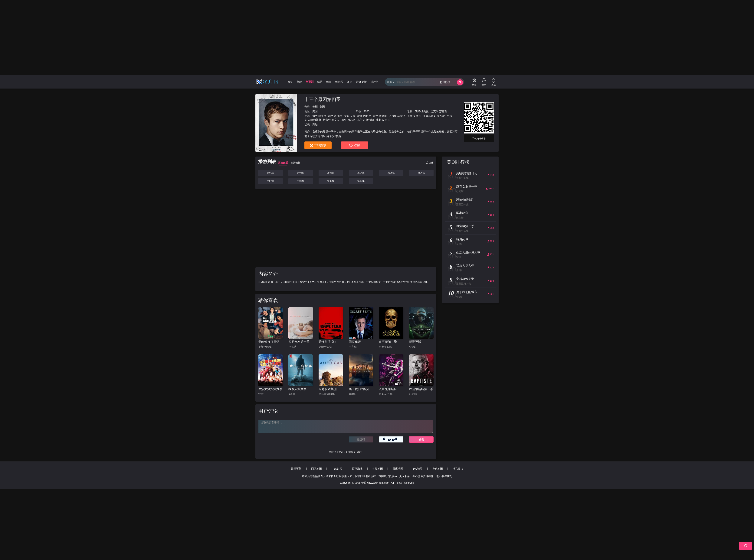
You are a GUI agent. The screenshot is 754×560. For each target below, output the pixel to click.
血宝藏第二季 (388, 342)
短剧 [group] (350, 82)
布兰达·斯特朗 (366, 120)
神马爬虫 (458, 469)
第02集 (301, 173)
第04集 (361, 173)
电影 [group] (299, 82)
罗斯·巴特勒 (364, 116)
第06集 (421, 173)
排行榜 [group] (374, 82)
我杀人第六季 (297, 389)
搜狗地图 (438, 469)
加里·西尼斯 (348, 120)
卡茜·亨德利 (414, 116)
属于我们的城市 (359, 389)
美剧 (315, 107)
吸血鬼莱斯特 (388, 389)
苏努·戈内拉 (422, 111)
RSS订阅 (337, 469)
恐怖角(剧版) (327, 342)
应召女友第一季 (299, 342)
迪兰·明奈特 (319, 116)
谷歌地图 (378, 469)
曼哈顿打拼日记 (269, 342)
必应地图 (398, 469)
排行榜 (445, 82)
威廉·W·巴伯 (383, 120)
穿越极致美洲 (328, 389)
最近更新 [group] (361, 82)
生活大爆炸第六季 (270, 389)
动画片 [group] (339, 82)
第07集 (270, 181)
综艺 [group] (320, 82)
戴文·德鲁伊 (380, 116)
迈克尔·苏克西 (439, 111)
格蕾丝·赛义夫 (331, 120)
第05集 (391, 173)
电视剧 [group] (310, 82)
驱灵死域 (415, 342)
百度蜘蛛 (357, 469)
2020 (367, 111)
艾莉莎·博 (350, 116)
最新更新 (296, 469)
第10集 (361, 181)
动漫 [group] (329, 82)
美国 (322, 107)
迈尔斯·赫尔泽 (397, 116)
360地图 (418, 469)
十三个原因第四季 (323, 99)
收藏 (355, 145)
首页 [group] (290, 82)
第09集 (331, 181)
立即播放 (318, 145)
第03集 (331, 173)
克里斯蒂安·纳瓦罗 (434, 116)
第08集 (301, 181)
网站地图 (316, 469)
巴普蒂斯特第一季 (421, 389)
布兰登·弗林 (335, 116)
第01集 (270, 173)
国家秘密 (355, 342)
